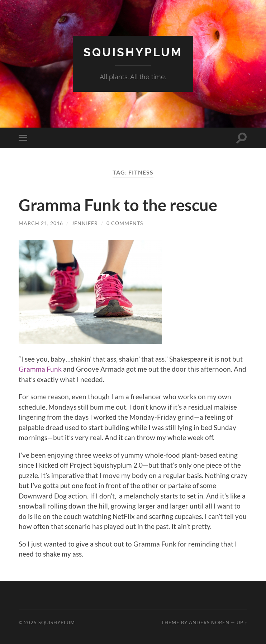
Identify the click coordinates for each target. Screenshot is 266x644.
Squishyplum (133, 52)
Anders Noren (209, 622)
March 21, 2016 (41, 223)
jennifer (85, 223)
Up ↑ (242, 622)
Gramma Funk (40, 369)
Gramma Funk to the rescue (118, 205)
